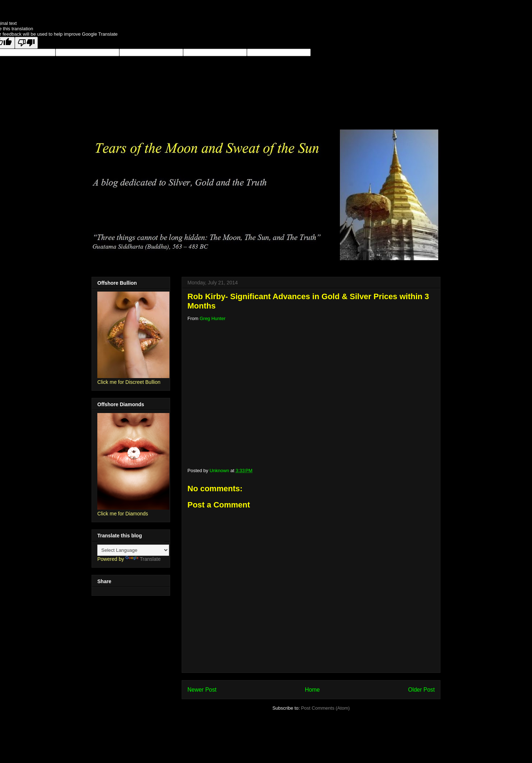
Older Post (421, 690)
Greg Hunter (213, 318)
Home (312, 690)
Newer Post (202, 690)
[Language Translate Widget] (133, 550)
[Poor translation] (26, 43)
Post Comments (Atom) (325, 708)
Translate (143, 559)
